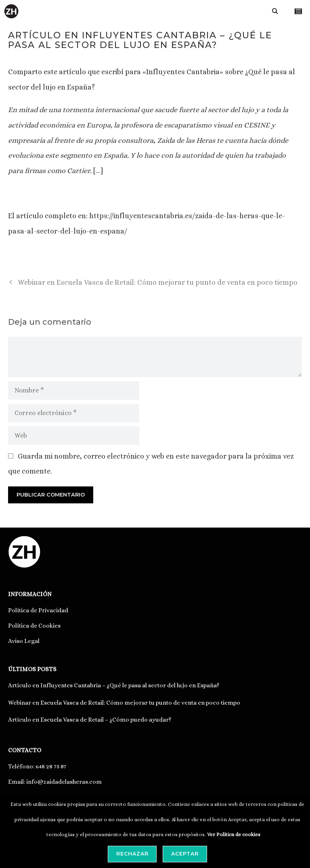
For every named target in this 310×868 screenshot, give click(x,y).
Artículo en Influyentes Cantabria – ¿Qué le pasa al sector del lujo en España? (114, 685)
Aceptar (185, 854)
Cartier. (79, 171)
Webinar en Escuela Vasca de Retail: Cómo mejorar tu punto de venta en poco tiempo (158, 282)
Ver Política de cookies (234, 835)
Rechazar (132, 854)
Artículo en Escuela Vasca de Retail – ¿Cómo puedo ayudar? (90, 720)
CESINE (257, 125)
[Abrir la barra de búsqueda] (275, 11)
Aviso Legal (24, 641)
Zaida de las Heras (185, 140)
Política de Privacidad (38, 610)
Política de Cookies (34, 626)
